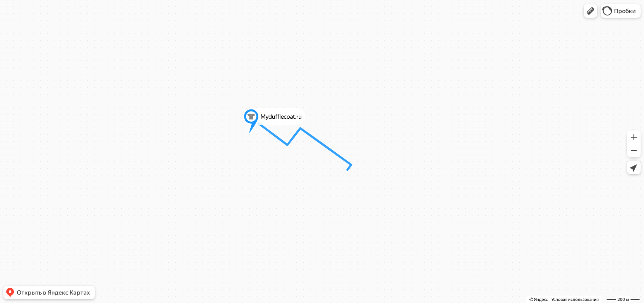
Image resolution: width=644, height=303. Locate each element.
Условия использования (575, 299)
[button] (590, 11)
